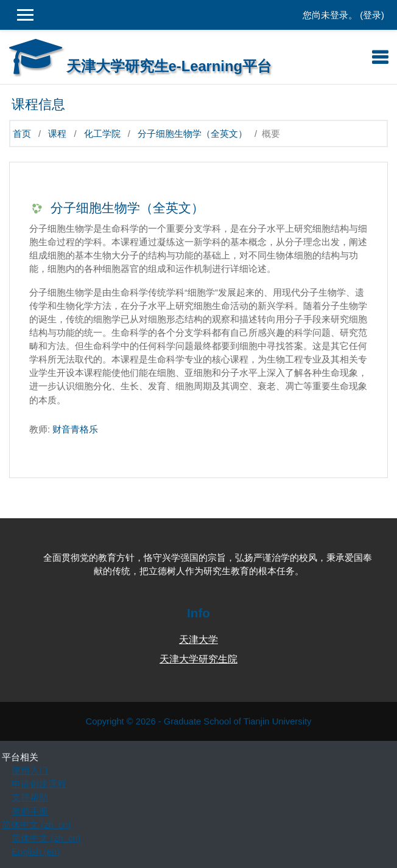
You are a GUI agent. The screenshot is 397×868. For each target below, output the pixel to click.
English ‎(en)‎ (36, 852)
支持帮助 (30, 797)
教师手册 (30, 811)
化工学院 (102, 134)
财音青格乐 (75, 429)
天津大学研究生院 (198, 659)
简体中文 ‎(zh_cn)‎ (36, 825)
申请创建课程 (39, 784)
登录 (372, 15)
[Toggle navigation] (380, 57)
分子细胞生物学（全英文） (192, 134)
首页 (22, 134)
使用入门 (30, 771)
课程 (57, 134)
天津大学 (198, 640)
